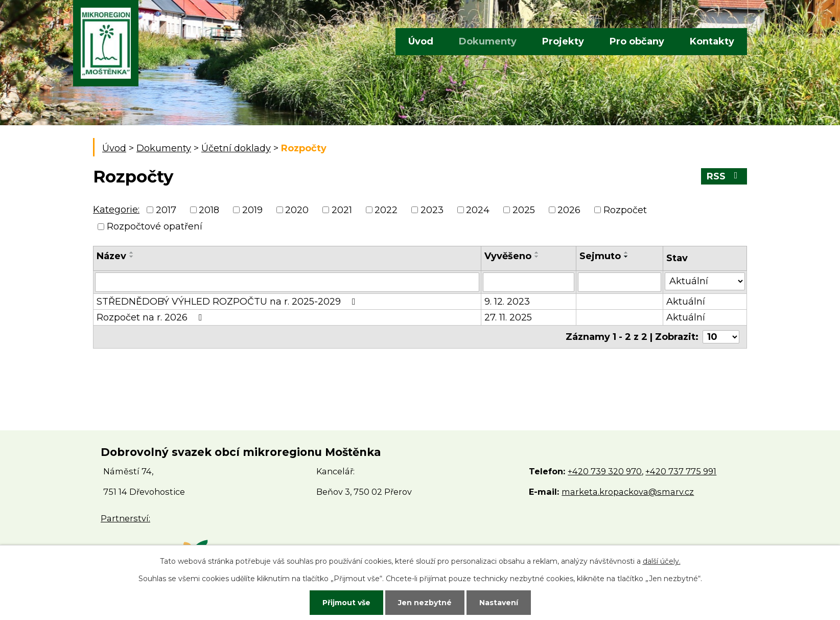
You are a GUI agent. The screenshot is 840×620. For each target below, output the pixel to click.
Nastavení (499, 603)
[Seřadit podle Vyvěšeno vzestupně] (537, 252)
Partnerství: (125, 518)
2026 (569, 210)
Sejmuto (600, 256)
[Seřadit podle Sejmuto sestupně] (626, 257)
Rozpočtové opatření (155, 226)
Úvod (421, 41)
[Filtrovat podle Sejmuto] (620, 282)
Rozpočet (625, 210)
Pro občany (637, 41)
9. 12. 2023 (507, 302)
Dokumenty (488, 41)
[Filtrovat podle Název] (287, 282)
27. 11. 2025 (508, 317)
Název (111, 256)
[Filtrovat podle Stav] (705, 281)
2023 (432, 210)
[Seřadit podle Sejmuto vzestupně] (626, 252)
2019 (252, 210)
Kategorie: (116, 210)
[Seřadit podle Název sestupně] (132, 257)
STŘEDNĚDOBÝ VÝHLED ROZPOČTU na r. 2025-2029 (228, 302)
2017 (166, 210)
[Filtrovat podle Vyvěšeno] (529, 282)
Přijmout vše (346, 603)
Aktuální (686, 302)
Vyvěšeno (508, 256)
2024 (478, 210)
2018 (209, 210)
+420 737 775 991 (681, 471)
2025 (524, 210)
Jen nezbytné (425, 603)
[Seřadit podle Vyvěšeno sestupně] (537, 257)
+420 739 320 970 (605, 471)
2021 (342, 210)
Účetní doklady (236, 148)
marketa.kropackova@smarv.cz (628, 492)
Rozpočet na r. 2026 (151, 317)
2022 (386, 210)
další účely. (662, 561)
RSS (724, 176)
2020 (297, 210)
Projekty (563, 41)
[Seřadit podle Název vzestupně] (132, 252)
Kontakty (712, 41)
